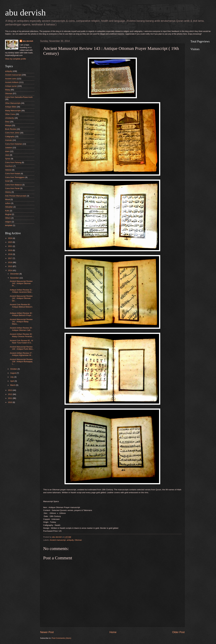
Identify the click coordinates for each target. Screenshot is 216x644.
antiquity (70, 540)
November (15, 278)
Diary (7, 122)
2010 (10, 402)
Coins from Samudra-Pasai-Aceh (19, 97)
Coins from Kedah (13, 173)
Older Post (178, 632)
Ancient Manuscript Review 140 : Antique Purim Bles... (22, 348)
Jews (7, 155)
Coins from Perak (12, 188)
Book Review (11, 129)
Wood (8, 199)
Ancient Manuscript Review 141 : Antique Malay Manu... (21, 322)
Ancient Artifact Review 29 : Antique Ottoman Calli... (21, 329)
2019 (10, 250)
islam (7, 151)
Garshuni (9, 166)
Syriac (8, 159)
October (14, 369)
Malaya (8, 125)
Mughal (8, 214)
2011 (10, 398)
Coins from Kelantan (14, 144)
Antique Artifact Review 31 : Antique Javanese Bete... (21, 291)
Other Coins (10, 114)
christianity (10, 118)
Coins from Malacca (13, 185)
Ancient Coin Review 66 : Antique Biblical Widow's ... (21, 307)
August (13, 373)
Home (113, 632)
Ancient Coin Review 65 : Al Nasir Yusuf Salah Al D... (21, 342)
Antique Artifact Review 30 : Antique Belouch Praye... (21, 314)
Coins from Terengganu (15, 177)
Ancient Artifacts (12, 82)
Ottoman (78, 540)
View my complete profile (16, 59)
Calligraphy (10, 136)
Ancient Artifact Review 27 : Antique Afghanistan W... (21, 354)
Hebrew (8, 170)
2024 (10, 238)
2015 (10, 266)
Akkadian (9, 207)
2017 (10, 258)
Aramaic (9, 140)
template (9, 225)
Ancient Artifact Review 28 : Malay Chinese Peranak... (22, 335)
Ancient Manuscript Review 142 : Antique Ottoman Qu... (21, 298)
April (12, 381)
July (12, 377)
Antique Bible (11, 107)
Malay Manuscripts (13, 111)
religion (8, 222)
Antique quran (11, 86)
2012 (10, 394)
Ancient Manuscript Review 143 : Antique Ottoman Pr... (21, 283)
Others (8, 218)
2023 (10, 242)
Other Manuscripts (13, 103)
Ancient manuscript (58, 540)
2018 (10, 254)
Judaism (9, 148)
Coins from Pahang (13, 162)
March (13, 385)
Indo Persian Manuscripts (16, 196)
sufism (8, 203)
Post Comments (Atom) (61, 638)
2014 (10, 270)
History (8, 192)
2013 (10, 390)
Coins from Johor (12, 133)
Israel (7, 181)
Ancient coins (11, 79)
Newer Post (47, 632)
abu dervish (25, 13)
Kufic (7, 211)
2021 (10, 246)
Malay (8, 90)
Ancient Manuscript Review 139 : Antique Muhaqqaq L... (21, 362)
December (15, 274)
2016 (10, 262)
